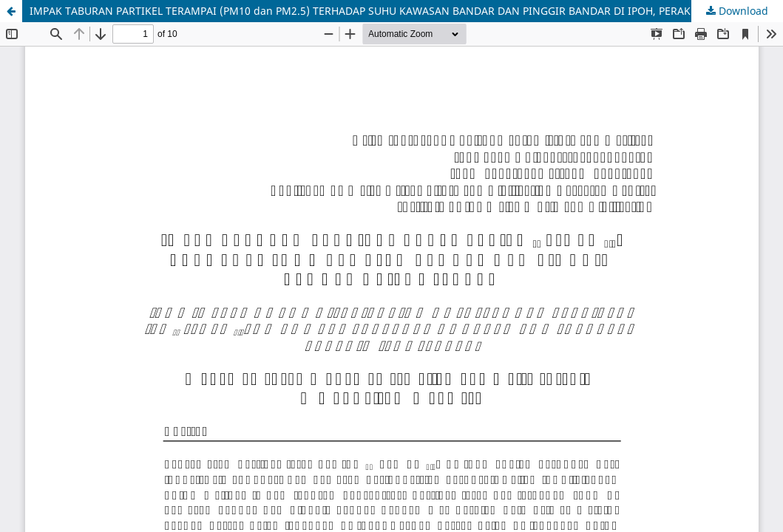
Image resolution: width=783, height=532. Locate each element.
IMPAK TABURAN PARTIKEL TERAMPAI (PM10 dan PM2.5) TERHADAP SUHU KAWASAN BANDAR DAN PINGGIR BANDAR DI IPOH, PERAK (360, 11)
